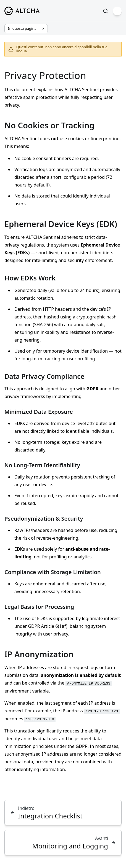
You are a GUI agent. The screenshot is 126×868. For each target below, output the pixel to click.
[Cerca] (106, 11)
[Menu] (117, 11)
